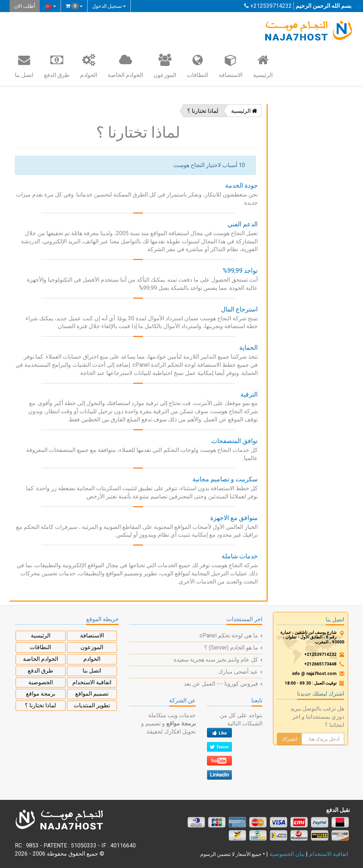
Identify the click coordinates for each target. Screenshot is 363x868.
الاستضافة (231, 66)
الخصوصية (41, 682)
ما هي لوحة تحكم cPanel (229, 635)
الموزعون (165, 66)
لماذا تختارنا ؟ (203, 111)
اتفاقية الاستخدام (92, 682)
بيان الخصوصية (287, 854)
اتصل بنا (24, 66)
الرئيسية (263, 66)
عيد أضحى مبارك (238, 672)
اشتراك (289, 739)
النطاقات (197, 66)
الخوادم (89, 66)
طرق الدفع (57, 66)
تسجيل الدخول (109, 6)
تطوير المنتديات (92, 705)
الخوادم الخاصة (125, 66)
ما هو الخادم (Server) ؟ (231, 648)
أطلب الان (25, 6)
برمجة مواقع (41, 694)
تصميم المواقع (92, 694)
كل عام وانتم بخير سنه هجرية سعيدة (216, 660)
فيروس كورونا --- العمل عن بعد (221, 684)
